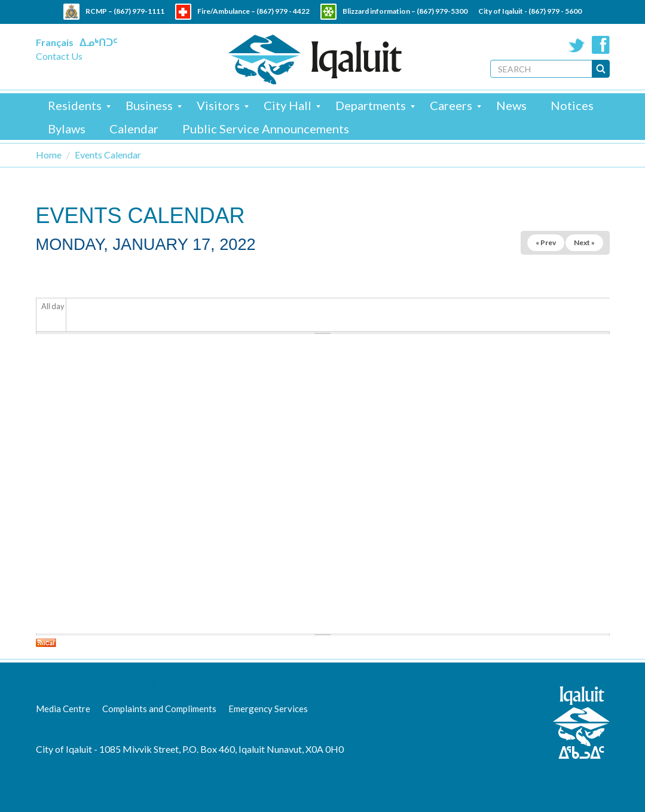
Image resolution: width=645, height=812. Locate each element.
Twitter (577, 45)
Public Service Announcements (266, 129)
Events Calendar (108, 155)
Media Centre (63, 709)
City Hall (288, 105)
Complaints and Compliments (159, 709)
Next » (584, 242)
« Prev (546, 242)
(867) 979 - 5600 (555, 11)
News (511, 105)
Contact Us (59, 56)
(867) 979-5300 (442, 11)
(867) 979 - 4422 (283, 11)
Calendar (134, 129)
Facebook (601, 45)
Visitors (218, 105)
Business (149, 105)
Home (49, 155)
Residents (75, 105)
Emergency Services (268, 709)
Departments (371, 105)
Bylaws (67, 129)
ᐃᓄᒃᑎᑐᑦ (98, 42)
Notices (572, 105)
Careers (451, 105)
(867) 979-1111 (139, 11)
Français (55, 42)
